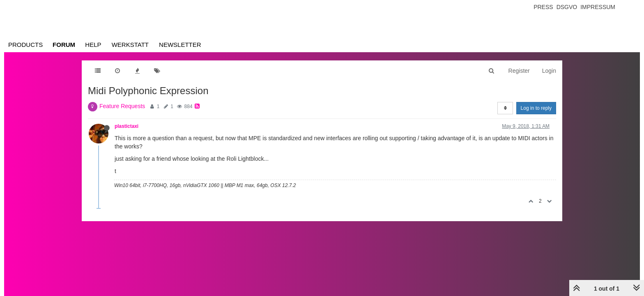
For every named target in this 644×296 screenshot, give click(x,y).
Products (25, 45)
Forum (64, 45)
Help (93, 45)
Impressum (598, 7)
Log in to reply (536, 108)
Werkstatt (130, 45)
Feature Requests (122, 106)
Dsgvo (567, 7)
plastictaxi (126, 126)
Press (543, 7)
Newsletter (180, 45)
